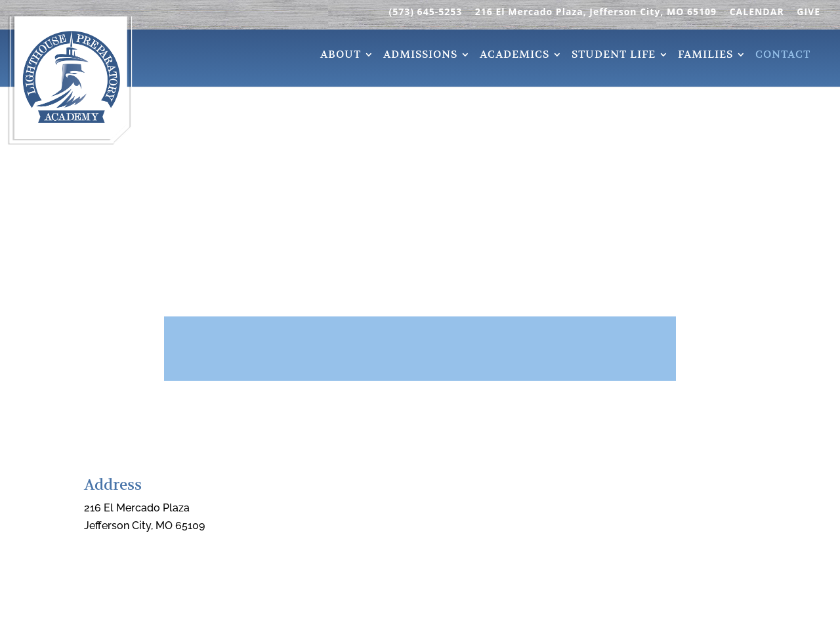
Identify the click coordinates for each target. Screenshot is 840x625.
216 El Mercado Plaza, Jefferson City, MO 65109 (596, 12)
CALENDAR (757, 12)
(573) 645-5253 (425, 12)
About (341, 56)
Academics (514, 56)
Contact (783, 56)
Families (705, 56)
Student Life (614, 56)
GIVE (808, 12)
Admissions (420, 56)
